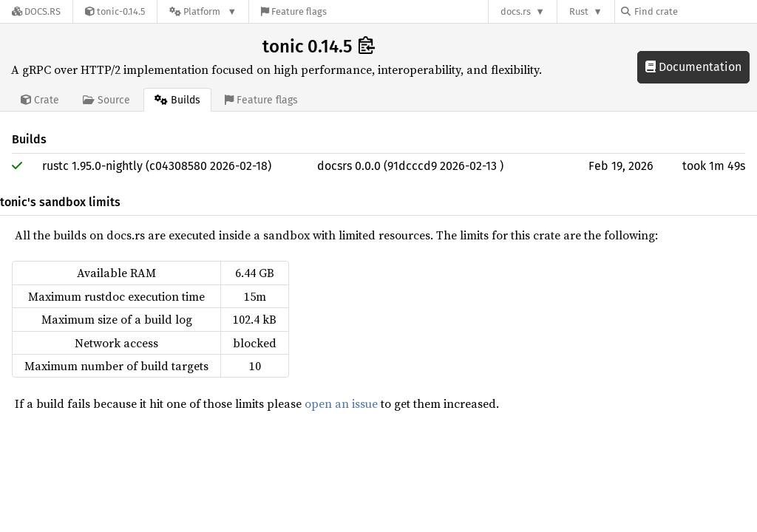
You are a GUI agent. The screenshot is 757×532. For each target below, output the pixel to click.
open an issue (341, 403)
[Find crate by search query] (695, 11)
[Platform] (203, 11)
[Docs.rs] (36, 11)
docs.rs (516, 11)
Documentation (693, 67)
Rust (579, 11)
